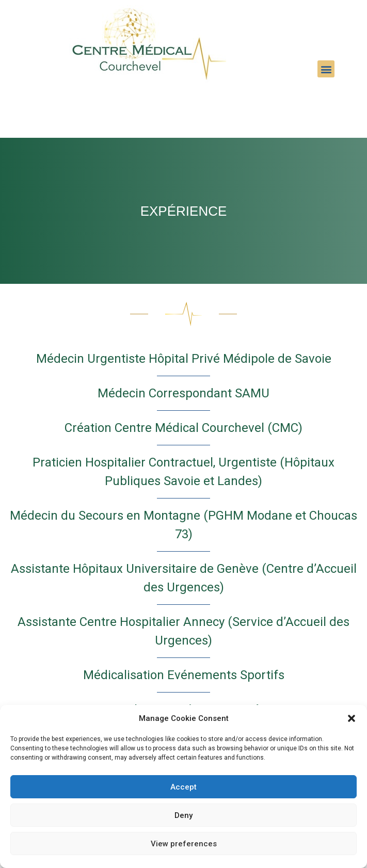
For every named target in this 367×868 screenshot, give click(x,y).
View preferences (184, 844)
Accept (183, 787)
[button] (352, 718)
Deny (183, 815)
